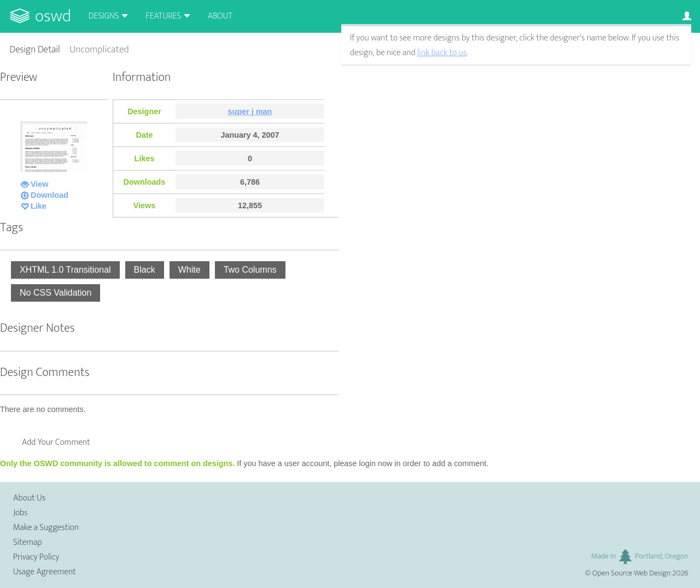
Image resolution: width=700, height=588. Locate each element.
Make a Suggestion (46, 528)
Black (145, 270)
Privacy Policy (36, 557)
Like (39, 206)
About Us (29, 498)
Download (49, 195)
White (189, 270)
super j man (250, 111)
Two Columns (250, 270)
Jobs (21, 513)
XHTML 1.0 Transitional (65, 270)
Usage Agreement (45, 572)
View (40, 184)
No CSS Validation (56, 293)
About (220, 16)
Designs (104, 16)
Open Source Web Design (631, 573)
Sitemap (28, 542)
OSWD (53, 16)
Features (163, 16)
